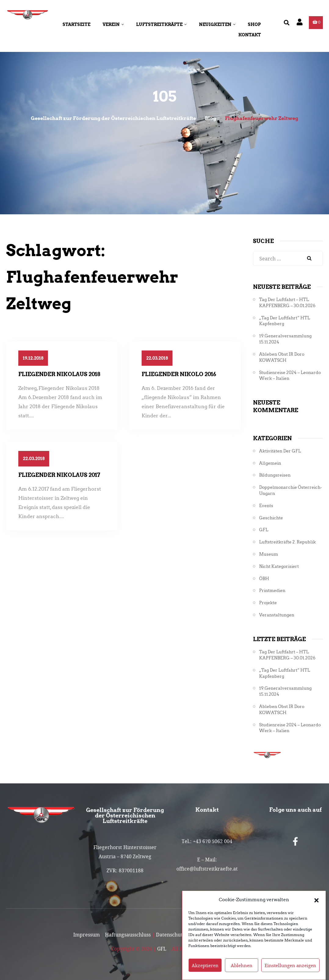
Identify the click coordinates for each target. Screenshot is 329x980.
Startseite (76, 24)
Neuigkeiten (217, 24)
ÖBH (264, 579)
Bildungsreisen (275, 475)
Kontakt (250, 35)
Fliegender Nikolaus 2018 (59, 374)
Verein (113, 24)
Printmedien (272, 591)
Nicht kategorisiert (279, 566)
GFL (264, 530)
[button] (316, 909)
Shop (254, 24)
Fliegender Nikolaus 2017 (59, 475)
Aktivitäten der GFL (280, 451)
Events (266, 506)
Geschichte (271, 518)
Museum (269, 554)
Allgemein (270, 463)
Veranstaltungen (277, 615)
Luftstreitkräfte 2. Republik (287, 542)
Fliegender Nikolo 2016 (179, 374)
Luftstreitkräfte (161, 24)
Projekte (268, 603)
